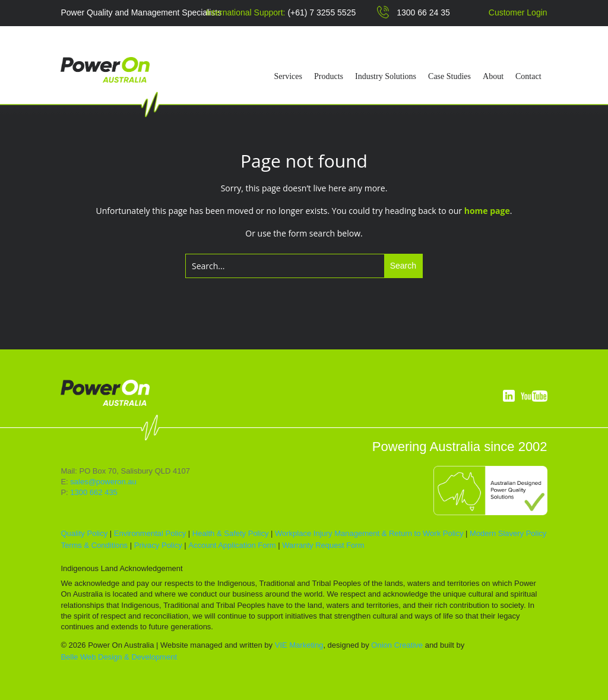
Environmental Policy (150, 533)
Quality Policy (84, 533)
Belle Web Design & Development (119, 657)
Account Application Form (232, 545)
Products (329, 77)
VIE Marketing (299, 645)
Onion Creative (397, 645)
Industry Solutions (386, 77)
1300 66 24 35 (423, 12)
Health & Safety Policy (231, 533)
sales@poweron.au (103, 482)
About (493, 77)
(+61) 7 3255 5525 (322, 12)
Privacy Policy (158, 545)
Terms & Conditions (94, 545)
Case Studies (449, 77)
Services (288, 77)
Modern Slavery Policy (508, 533)
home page (487, 211)
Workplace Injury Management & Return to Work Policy (369, 533)
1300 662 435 (94, 492)
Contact (528, 77)
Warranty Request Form (323, 545)
